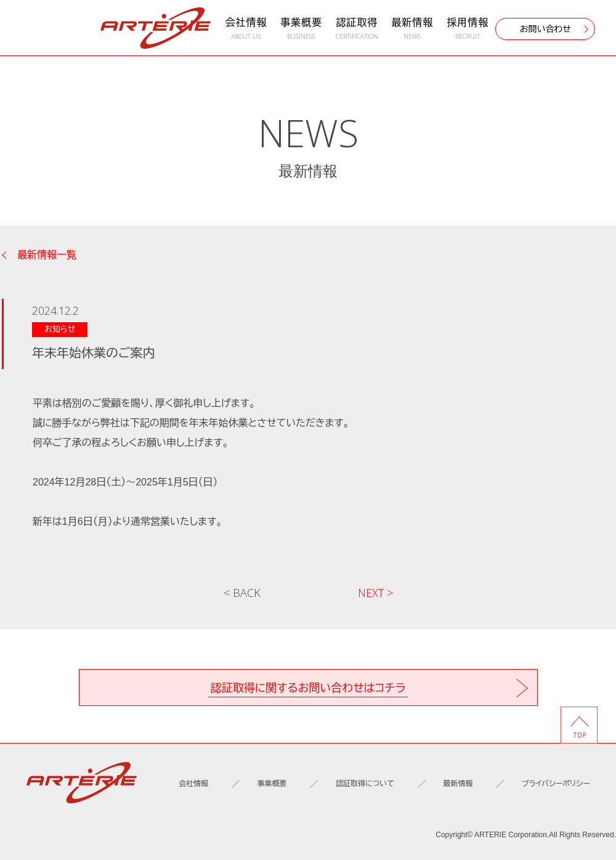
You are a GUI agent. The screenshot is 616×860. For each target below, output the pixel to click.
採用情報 (468, 29)
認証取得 (357, 29)
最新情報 (412, 29)
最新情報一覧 (47, 255)
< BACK (242, 593)
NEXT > (375, 593)
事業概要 (301, 29)
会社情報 (246, 29)
